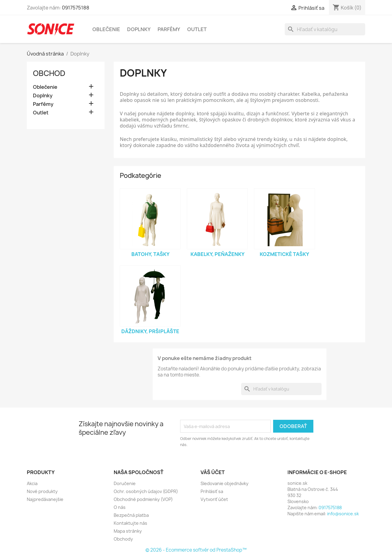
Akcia (32, 483)
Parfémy (169, 29)
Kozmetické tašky (284, 254)
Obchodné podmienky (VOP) (143, 499)
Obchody (123, 539)
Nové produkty (42, 491)
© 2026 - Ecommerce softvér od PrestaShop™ (196, 550)
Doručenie (125, 483)
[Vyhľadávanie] (325, 29)
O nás (120, 507)
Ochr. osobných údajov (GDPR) (146, 491)
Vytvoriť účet (214, 499)
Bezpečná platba (131, 515)
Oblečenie (106, 29)
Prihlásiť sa (212, 491)
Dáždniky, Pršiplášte (150, 331)
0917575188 (76, 8)
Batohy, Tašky (150, 254)
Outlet (197, 29)
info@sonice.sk (343, 514)
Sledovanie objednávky (225, 483)
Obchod (49, 73)
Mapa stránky (128, 531)
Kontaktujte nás (130, 523)
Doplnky (139, 29)
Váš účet (213, 472)
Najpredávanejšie (45, 499)
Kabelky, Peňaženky (217, 254)
